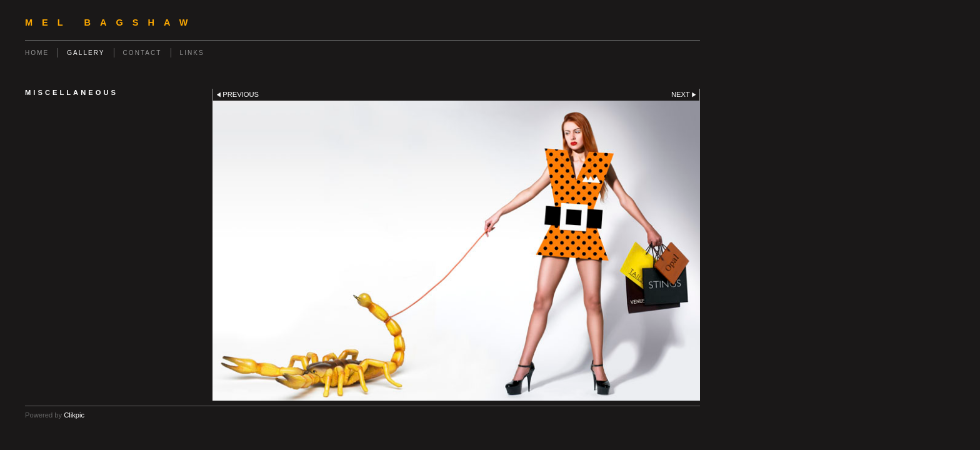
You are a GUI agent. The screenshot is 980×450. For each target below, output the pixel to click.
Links (192, 53)
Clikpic (74, 415)
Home (37, 53)
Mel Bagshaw (111, 22)
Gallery (86, 53)
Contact (142, 53)
